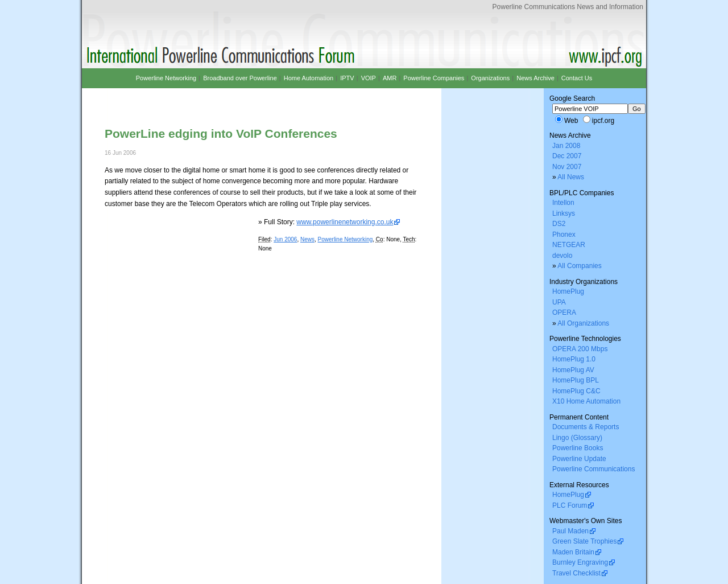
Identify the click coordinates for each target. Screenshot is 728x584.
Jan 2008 (566, 146)
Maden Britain (573, 552)
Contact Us (577, 78)
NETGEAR (569, 245)
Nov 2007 (567, 167)
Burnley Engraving (580, 562)
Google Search (572, 98)
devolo (562, 256)
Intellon (563, 203)
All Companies (579, 266)
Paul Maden (570, 531)
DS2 (559, 224)
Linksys (564, 213)
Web (571, 121)
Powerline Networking (346, 239)
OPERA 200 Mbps (580, 349)
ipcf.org (603, 121)
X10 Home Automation (586, 401)
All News (571, 177)
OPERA (564, 312)
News (307, 239)
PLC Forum (570, 505)
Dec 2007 (567, 156)
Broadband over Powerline (240, 78)
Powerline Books (578, 448)
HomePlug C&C (576, 391)
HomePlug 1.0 (574, 359)
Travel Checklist (576, 573)
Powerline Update (579, 459)
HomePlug (568, 291)
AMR (390, 78)
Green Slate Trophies (584, 541)
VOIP (369, 78)
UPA (559, 302)
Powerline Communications (593, 469)
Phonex (564, 235)
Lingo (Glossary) (577, 438)
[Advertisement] (238, 98)
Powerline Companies (434, 78)
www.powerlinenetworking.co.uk (345, 222)
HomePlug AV (573, 370)
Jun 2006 (285, 239)
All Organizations (583, 323)
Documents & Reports (586, 427)
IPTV (347, 78)
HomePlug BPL (576, 380)
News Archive (535, 78)
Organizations (490, 78)
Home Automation (309, 78)
